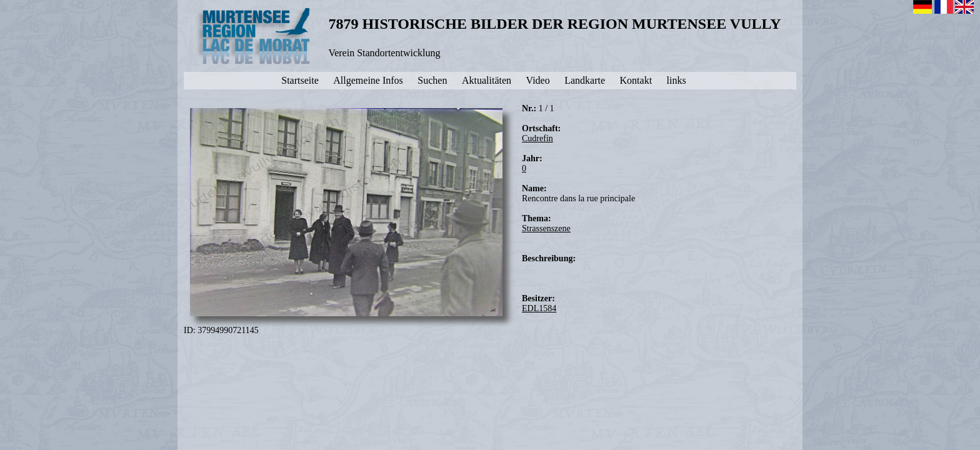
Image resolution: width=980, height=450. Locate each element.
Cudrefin (537, 138)
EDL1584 (539, 308)
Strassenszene (546, 228)
